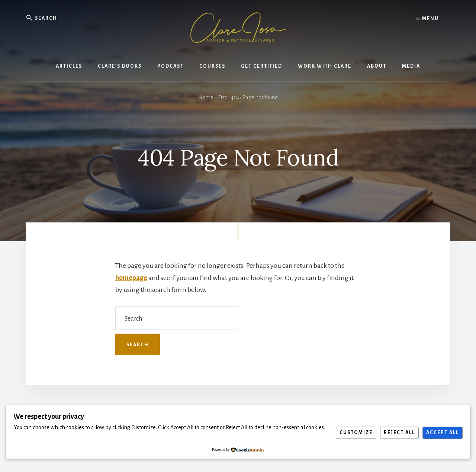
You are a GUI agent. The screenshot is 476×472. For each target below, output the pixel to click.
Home (206, 97)
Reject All (399, 433)
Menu (427, 19)
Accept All (443, 433)
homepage (131, 278)
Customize (356, 433)
